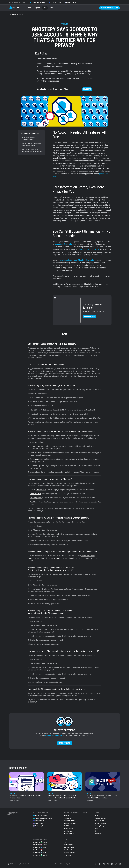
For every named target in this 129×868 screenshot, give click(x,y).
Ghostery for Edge (39, 852)
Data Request (68, 850)
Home (29, 8)
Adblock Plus (68, 818)
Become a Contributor (109, 8)
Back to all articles (19, 14)
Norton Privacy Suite (70, 823)
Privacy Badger (68, 828)
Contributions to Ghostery (88, 249)
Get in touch (65, 743)
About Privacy (68, 855)
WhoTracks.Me (55, 2)
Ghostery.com (35, 446)
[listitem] (26, 787)
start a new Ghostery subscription (59, 558)
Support (37, 8)
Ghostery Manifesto (100, 818)
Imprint (71, 864)
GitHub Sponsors (36, 459)
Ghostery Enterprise (100, 826)
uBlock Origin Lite (69, 834)
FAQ (65, 842)
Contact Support (69, 845)
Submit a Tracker (69, 847)
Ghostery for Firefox (40, 845)
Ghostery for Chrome (40, 842)
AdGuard (66, 816)
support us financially (63, 244)
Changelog (98, 834)
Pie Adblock (67, 826)
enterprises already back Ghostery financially (76, 260)
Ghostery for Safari (40, 847)
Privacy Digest (70, 2)
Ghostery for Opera (40, 850)
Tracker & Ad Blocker (37, 2)
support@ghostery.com (54, 735)
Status (96, 816)
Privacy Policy (64, 864)
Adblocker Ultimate (70, 821)
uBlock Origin (68, 831)
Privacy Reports (99, 821)
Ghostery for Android (40, 855)
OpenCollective (35, 453)
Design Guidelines (69, 852)
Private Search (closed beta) (42, 818)
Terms (57, 864)
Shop (52, 8)
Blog (45, 8)
